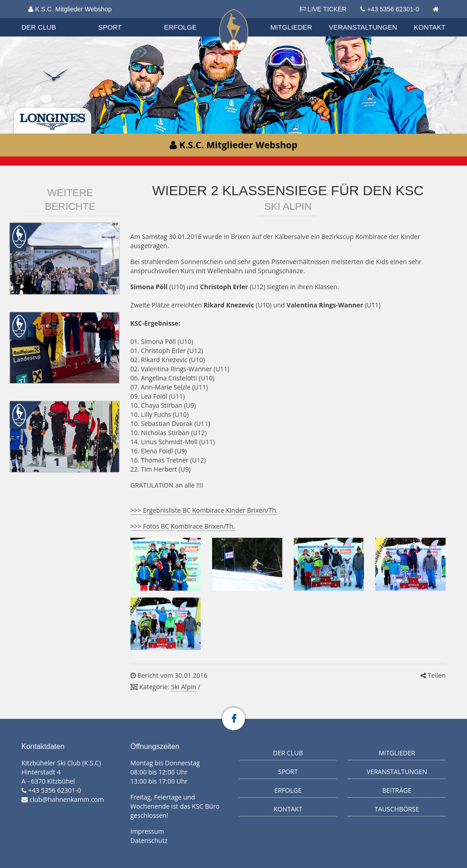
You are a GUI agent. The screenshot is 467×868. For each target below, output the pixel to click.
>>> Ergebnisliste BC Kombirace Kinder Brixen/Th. (204, 510)
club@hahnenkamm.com (67, 799)
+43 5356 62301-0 (393, 9)
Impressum (147, 831)
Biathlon (47, 18)
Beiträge (397, 790)
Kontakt (430, 27)
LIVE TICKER (323, 9)
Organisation (47, 18)
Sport (110, 27)
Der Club (39, 27)
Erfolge (181, 27)
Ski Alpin (184, 687)
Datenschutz (149, 840)
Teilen (433, 675)
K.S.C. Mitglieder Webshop (70, 9)
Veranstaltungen (363, 27)
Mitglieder (291, 27)
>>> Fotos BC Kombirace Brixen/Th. (183, 526)
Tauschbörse (397, 809)
